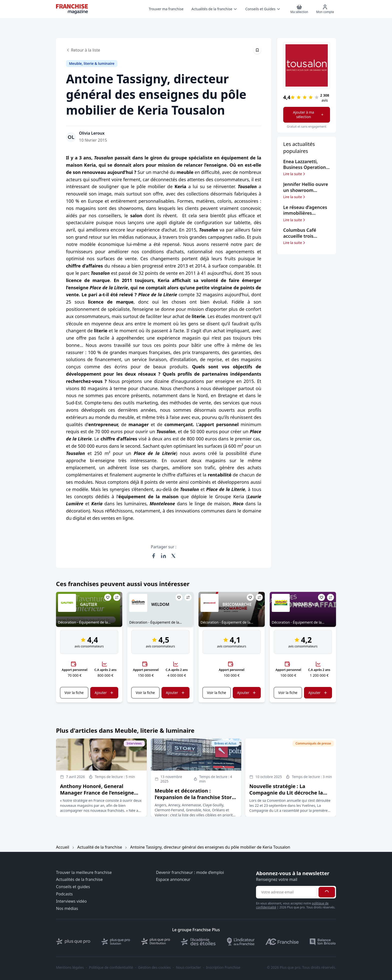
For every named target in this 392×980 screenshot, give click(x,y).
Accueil (63, 847)
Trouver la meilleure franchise (84, 873)
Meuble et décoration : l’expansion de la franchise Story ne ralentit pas (195, 797)
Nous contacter (188, 967)
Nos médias (67, 909)
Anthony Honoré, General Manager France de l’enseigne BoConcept (97, 793)
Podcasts (64, 894)
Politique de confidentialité (111, 967)
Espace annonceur (173, 880)
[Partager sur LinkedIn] (163, 556)
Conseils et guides (73, 887)
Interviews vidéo (71, 901)
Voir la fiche (74, 693)
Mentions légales (70, 967)
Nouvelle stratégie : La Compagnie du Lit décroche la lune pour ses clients (286, 793)
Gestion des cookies (154, 967)
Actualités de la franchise (79, 880)
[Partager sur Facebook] (153, 556)
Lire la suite (295, 174)
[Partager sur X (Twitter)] (173, 556)
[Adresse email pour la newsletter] (287, 892)
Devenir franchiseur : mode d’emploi (190, 873)
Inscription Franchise (223, 967)
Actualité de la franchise (100, 847)
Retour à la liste (83, 50)
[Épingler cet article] (257, 50)
